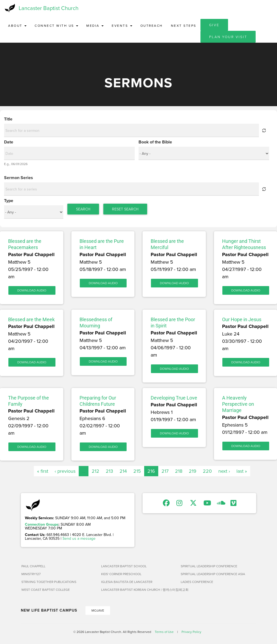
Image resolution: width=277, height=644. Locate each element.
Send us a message (79, 538)
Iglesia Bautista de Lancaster (127, 582)
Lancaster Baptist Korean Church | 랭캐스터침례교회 (139, 590)
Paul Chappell (33, 566)
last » (242, 471)
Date (9, 142)
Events (122, 26)
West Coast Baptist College (46, 590)
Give (214, 25)
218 (179, 471)
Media (95, 26)
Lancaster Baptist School (124, 566)
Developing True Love (174, 398)
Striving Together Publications (49, 582)
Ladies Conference (197, 582)
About (17, 26)
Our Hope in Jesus (242, 319)
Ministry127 (31, 574)
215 (137, 471)
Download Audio (32, 290)
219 (193, 471)
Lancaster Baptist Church (49, 8)
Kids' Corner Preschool (121, 574)
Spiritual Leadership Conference (209, 566)
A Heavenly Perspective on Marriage (238, 404)
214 (123, 471)
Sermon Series (19, 178)
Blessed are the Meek (31, 319)
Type (9, 201)
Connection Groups (42, 524)
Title (8, 119)
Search (83, 209)
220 (207, 471)
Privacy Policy (191, 632)
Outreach (152, 26)
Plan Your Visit (228, 37)
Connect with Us (56, 26)
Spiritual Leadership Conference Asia (213, 574)
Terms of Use (164, 632)
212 (95, 471)
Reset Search (125, 209)
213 (109, 471)
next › (224, 471)
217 (165, 471)
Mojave (98, 610)
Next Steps (184, 26)
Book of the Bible (155, 142)
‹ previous (65, 471)
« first (43, 471)
